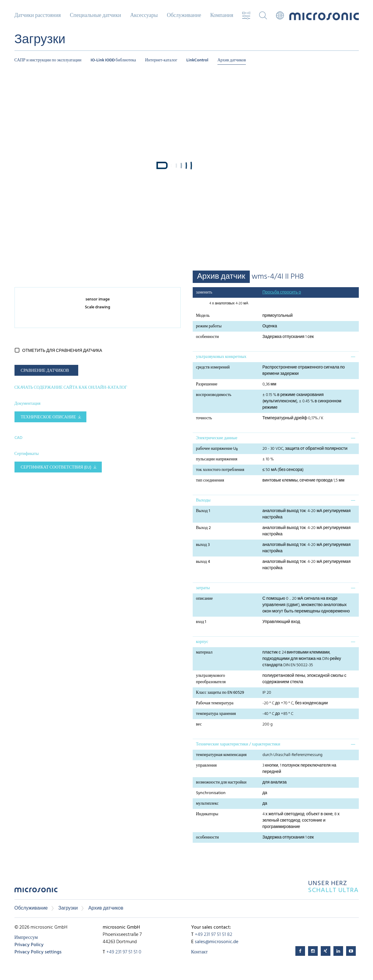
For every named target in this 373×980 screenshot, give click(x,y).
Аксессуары (144, 16)
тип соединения (210, 480)
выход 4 (203, 562)
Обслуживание (184, 16)
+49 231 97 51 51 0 (124, 952)
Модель (203, 316)
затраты (203, 588)
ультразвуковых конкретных (221, 357)
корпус (202, 642)
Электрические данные (217, 438)
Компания (222, 16)
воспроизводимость (214, 395)
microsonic (36, 892)
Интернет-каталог (161, 60)
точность (204, 418)
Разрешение (207, 384)
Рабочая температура (215, 703)
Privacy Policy (29, 945)
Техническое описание (48, 417)
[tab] (276, 357)
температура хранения (216, 714)
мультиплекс (207, 804)
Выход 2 (203, 528)
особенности (207, 337)
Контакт (199, 952)
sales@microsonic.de (217, 942)
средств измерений (213, 367)
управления (206, 766)
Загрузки (68, 908)
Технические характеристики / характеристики (238, 744)
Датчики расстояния (38, 16)
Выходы (203, 500)
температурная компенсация (221, 755)
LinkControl (197, 60)
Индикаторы (207, 814)
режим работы (209, 326)
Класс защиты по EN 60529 (220, 693)
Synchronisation (211, 793)
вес (199, 724)
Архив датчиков (232, 60)
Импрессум (26, 938)
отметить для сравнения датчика (62, 351)
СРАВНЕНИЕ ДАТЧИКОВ (45, 371)
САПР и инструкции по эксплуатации (48, 60)
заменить (204, 292)
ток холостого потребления (220, 470)
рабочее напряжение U (217, 449)
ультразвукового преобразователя (211, 679)
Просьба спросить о (282, 292)
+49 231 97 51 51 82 (214, 935)
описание (204, 599)
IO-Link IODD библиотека (113, 60)
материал (204, 652)
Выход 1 (203, 511)
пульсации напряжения (217, 459)
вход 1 (201, 622)
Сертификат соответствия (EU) (56, 467)
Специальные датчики (95, 16)
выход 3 (203, 545)
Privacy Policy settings (38, 952)
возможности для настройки (221, 782)
